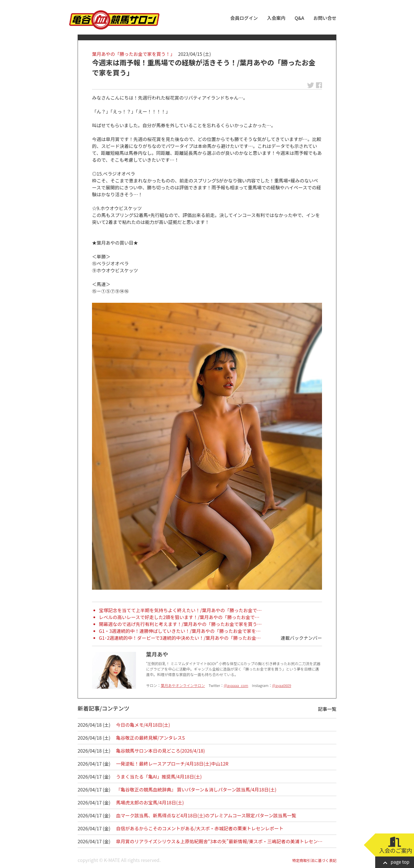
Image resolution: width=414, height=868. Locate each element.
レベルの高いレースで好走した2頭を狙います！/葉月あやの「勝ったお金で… (179, 617)
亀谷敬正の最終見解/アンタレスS (151, 738)
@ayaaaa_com (236, 685)
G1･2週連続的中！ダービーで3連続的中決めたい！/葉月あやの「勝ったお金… (180, 638)
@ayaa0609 (282, 685)
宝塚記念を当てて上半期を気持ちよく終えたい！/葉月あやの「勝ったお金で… (180, 610)
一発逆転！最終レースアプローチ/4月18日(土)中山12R (172, 764)
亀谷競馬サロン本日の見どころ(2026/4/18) (161, 751)
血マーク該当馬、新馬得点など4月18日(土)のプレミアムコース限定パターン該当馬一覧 (206, 815)
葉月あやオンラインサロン (183, 685)
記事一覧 (327, 709)
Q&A (299, 18)
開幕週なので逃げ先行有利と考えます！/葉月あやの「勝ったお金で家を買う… (180, 624)
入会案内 (276, 18)
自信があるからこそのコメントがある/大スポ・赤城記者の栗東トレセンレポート (200, 828)
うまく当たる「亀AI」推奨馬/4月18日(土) (159, 776)
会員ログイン (244, 18)
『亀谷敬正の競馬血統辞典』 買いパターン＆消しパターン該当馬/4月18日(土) (196, 789)
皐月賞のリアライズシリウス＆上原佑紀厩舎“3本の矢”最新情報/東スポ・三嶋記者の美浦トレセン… (219, 841)
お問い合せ (325, 18)
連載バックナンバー (301, 638)
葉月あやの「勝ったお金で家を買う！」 (133, 54)
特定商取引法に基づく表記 (314, 860)
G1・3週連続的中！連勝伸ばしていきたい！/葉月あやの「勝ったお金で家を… (180, 631)
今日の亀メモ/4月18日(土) (143, 725)
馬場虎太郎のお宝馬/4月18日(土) (150, 802)
